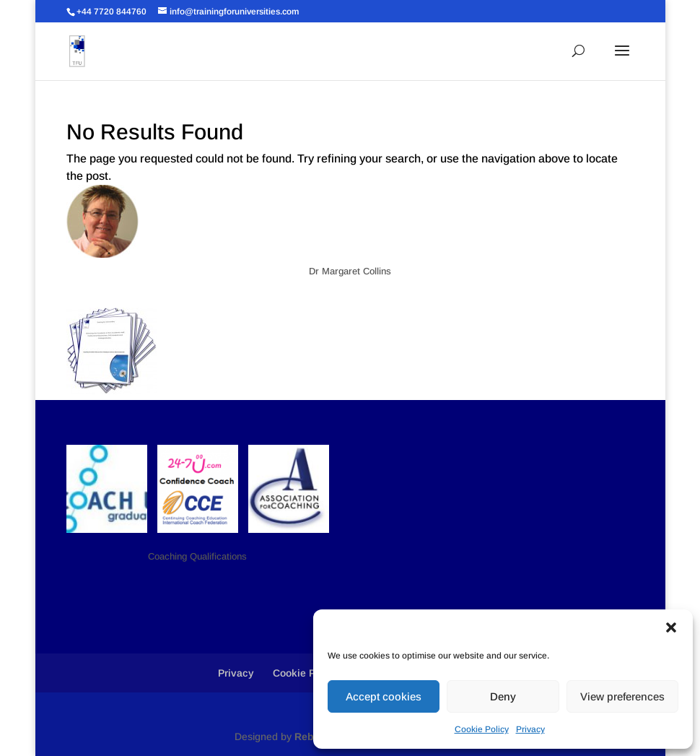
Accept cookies (384, 696)
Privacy (530, 729)
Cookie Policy (482, 729)
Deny (503, 696)
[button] (671, 627)
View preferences (622, 696)
